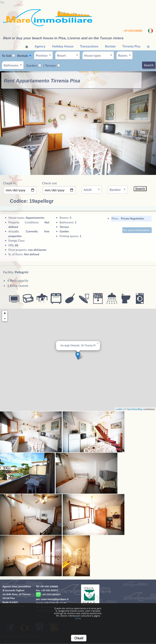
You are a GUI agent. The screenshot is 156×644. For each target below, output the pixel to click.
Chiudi (79, 638)
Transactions (89, 46)
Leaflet (119, 409)
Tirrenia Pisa (131, 46)
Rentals (110, 46)
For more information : (137, 230)
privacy (78, 618)
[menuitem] (27, 46)
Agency (40, 46)
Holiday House (63, 46)
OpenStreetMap (135, 409)
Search (149, 65)
